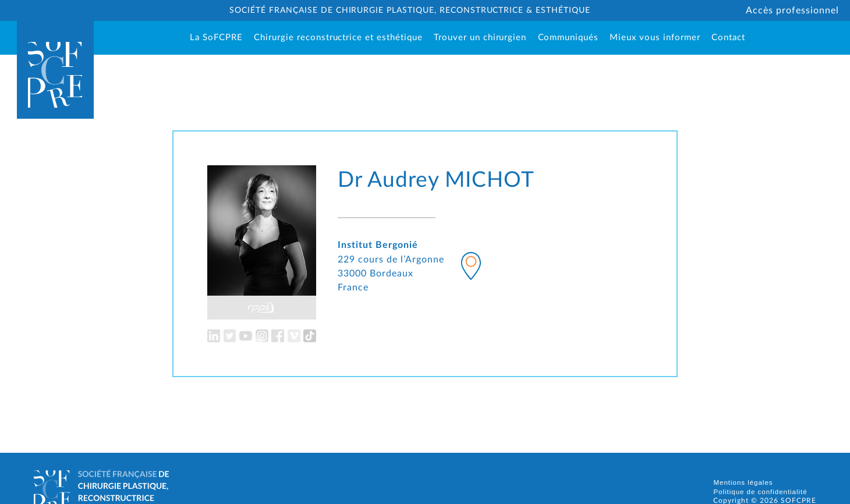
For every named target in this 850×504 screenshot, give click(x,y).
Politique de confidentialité (760, 492)
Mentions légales (743, 482)
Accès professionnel (792, 10)
